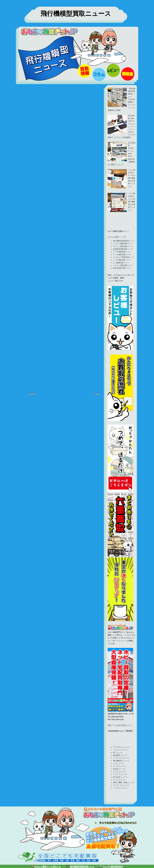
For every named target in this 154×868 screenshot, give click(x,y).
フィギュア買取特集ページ (124, 257)
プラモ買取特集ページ (122, 252)
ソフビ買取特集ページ (122, 260)
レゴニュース (118, 763)
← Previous (31, 394)
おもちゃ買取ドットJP (117, 237)
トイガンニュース (120, 788)
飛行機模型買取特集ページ (124, 241)
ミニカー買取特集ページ (123, 244)
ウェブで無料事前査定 (113, 867)
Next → (98, 394)
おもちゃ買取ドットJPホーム (48, 867)
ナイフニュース (119, 780)
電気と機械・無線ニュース (124, 782)
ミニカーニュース (120, 750)
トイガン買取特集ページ (123, 265)
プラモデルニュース (121, 747)
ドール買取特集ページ (122, 255)
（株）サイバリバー (119, 641)
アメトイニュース (120, 774)
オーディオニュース (121, 785)
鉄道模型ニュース (120, 755)
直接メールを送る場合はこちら (120, 725)
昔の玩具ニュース (120, 777)
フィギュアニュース (121, 758)
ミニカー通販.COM (115, 281)
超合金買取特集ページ (122, 268)
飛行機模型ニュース (121, 761)
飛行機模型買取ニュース (76, 14)
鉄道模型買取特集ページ (123, 249)
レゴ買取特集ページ (121, 263)
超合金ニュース (119, 769)
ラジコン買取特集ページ (123, 246)
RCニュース (118, 753)
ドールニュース (119, 766)
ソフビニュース (119, 772)
